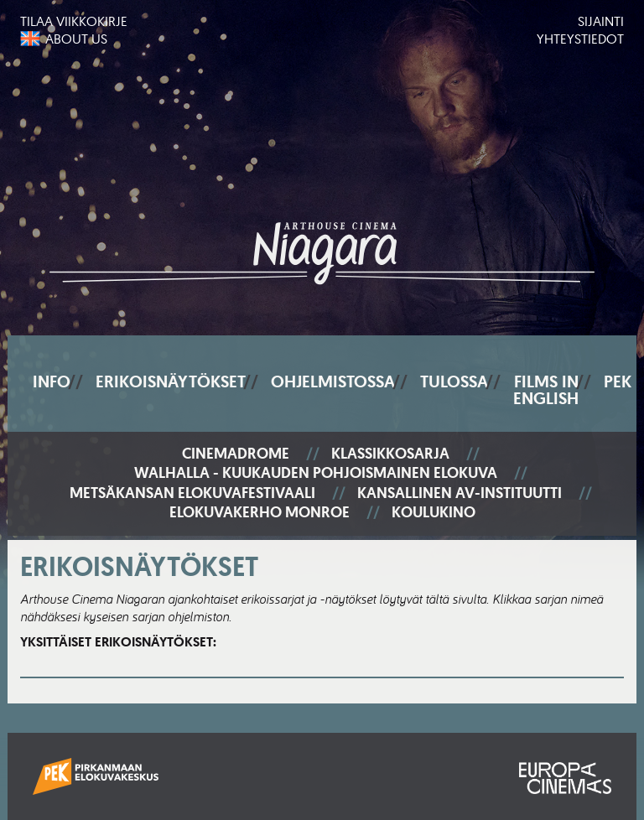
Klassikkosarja (390, 454)
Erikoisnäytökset (171, 381)
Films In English (546, 390)
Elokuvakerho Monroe (260, 513)
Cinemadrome (236, 454)
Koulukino (434, 513)
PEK (618, 381)
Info (52, 381)
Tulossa (454, 381)
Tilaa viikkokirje (74, 21)
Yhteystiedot (580, 39)
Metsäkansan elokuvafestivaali (192, 493)
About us (76, 39)
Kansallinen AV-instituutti (460, 493)
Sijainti (601, 21)
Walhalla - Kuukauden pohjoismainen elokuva (316, 473)
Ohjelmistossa (333, 381)
